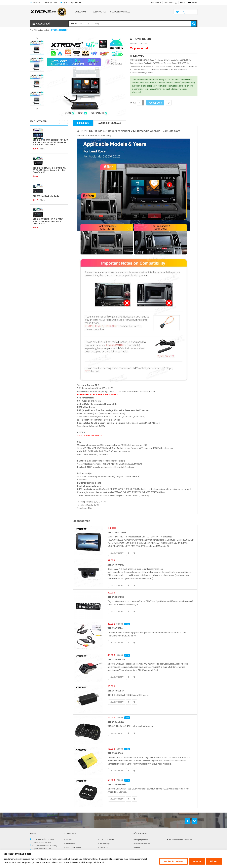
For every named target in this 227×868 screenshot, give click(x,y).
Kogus (133, 103)
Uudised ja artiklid (107, 840)
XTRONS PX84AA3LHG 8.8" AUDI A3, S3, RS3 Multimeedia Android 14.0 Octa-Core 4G (49, 170)
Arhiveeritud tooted (41, 30)
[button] (49, 24)
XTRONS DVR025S (116, 660)
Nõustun (214, 861)
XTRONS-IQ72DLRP (59, 30)
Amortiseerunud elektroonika (180, 840)
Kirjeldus (83, 123)
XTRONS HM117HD (117, 532)
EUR (182, 3)
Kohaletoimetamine (142, 844)
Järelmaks (104, 848)
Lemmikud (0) (171, 3)
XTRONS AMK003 (116, 722)
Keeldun (197, 861)
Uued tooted (70, 844)
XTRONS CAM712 (116, 565)
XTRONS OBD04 (115, 753)
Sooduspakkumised (73, 848)
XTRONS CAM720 (116, 597)
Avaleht (69, 840)
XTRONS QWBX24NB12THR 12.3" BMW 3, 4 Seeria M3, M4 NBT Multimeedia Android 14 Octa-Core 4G (50, 142)
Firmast (137, 848)
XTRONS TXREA (115, 628)
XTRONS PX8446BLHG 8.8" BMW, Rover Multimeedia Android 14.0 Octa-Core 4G (48, 221)
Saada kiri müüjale (138, 44)
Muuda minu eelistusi (174, 861)
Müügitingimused (141, 840)
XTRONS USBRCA (116, 691)
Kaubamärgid (105, 844)
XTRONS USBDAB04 (117, 784)
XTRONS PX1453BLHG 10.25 (46, 196)
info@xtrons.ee (45, 849)
